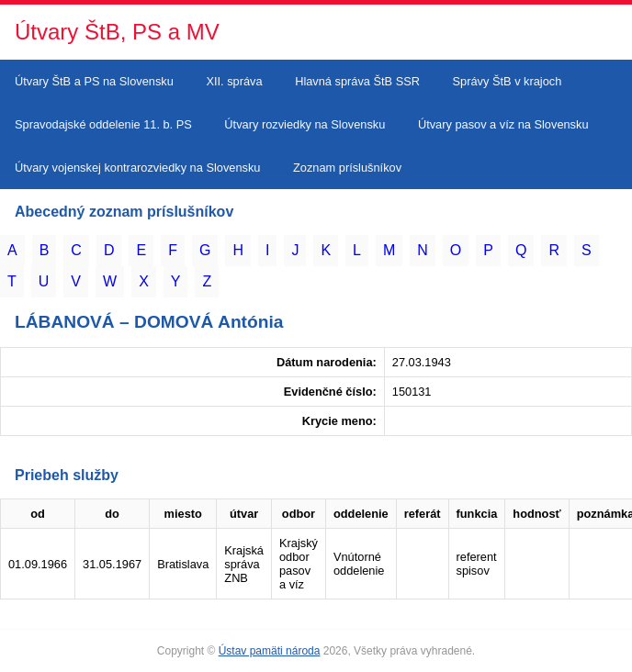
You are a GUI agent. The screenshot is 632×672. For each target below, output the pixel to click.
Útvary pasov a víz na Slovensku (503, 124)
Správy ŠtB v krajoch (508, 81)
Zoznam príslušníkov (347, 168)
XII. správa (234, 81)
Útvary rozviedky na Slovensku (305, 124)
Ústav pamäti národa (270, 651)
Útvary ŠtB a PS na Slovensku (94, 81)
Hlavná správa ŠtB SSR (357, 81)
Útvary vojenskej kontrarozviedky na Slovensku (137, 168)
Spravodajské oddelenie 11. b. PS (103, 124)
